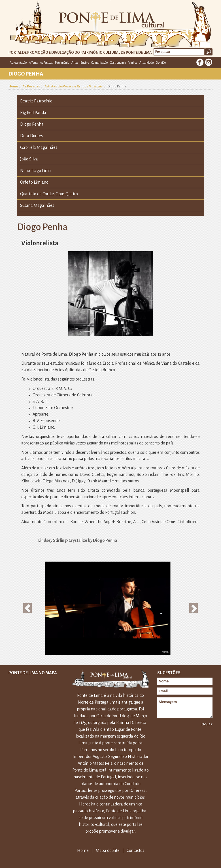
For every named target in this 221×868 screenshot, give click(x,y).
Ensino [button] (85, 63)
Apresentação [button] (18, 63)
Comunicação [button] (99, 63)
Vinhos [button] (133, 63)
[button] (27, 608)
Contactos (135, 850)
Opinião (161, 63)
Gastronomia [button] (118, 63)
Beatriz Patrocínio (36, 101)
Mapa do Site (108, 850)
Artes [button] (75, 63)
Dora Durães (31, 136)
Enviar (207, 724)
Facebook (200, 62)
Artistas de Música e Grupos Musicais (74, 86)
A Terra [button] (33, 63)
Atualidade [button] (146, 63)
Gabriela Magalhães (39, 147)
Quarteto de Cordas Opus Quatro (49, 194)
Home (13, 86)
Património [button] (62, 63)
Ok (209, 52)
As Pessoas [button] (46, 63)
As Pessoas (31, 86)
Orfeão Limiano (34, 182)
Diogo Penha (32, 124)
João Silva (29, 159)
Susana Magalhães (37, 205)
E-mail (209, 62)
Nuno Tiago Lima (36, 171)
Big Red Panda (33, 113)
